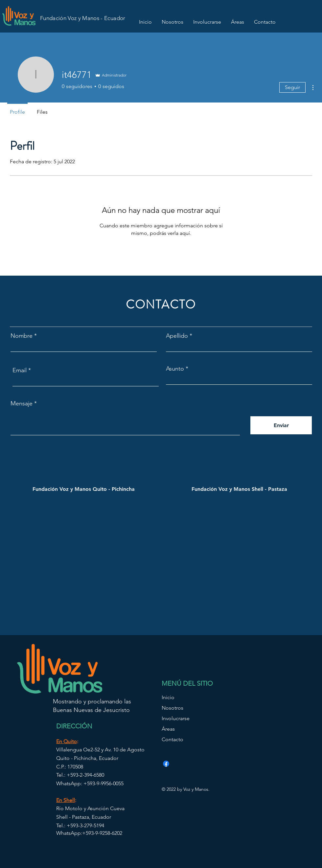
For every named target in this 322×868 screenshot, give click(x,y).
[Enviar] (281, 425)
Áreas (168, 729)
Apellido (177, 336)
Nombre (22, 336)
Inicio (168, 697)
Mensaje (22, 403)
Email (20, 370)
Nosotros (172, 708)
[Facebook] (166, 764)
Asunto (175, 369)
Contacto (172, 739)
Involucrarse (176, 718)
